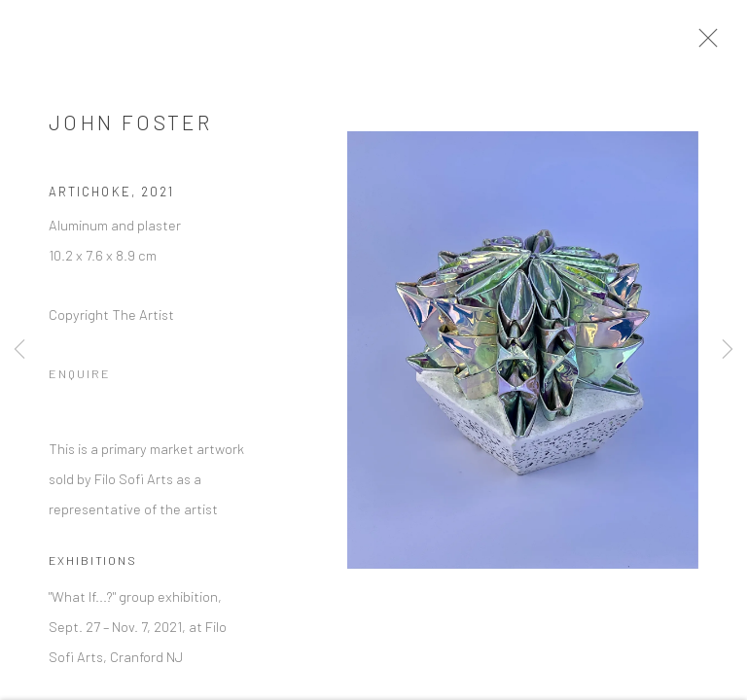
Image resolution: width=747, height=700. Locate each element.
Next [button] (728, 350)
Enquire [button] (80, 378)
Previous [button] (19, 350)
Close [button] (710, 44)
